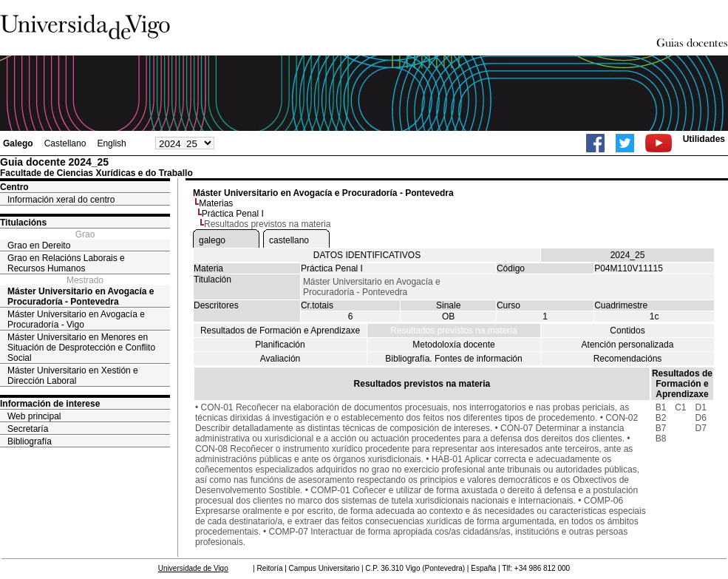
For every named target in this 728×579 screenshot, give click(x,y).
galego (212, 240)
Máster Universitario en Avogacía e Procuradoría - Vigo (76, 319)
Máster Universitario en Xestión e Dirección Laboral (73, 376)
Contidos (627, 331)
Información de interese (50, 404)
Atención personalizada (628, 345)
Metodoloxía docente (453, 345)
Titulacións (23, 223)
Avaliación (280, 359)
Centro (14, 187)
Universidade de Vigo (193, 568)
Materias (216, 203)
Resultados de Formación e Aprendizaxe (280, 331)
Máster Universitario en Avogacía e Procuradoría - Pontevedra (81, 297)
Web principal (34, 416)
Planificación (280, 345)
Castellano (65, 143)
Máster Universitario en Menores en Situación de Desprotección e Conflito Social (81, 348)
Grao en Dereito (39, 246)
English (111, 143)
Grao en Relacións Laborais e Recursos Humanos (66, 263)
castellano (289, 240)
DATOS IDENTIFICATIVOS (367, 255)
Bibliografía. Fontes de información (453, 359)
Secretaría (28, 429)
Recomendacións (628, 359)
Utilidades (704, 139)
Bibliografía (30, 441)
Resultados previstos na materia (453, 331)
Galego (18, 143)
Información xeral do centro (61, 200)
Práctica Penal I (233, 214)
